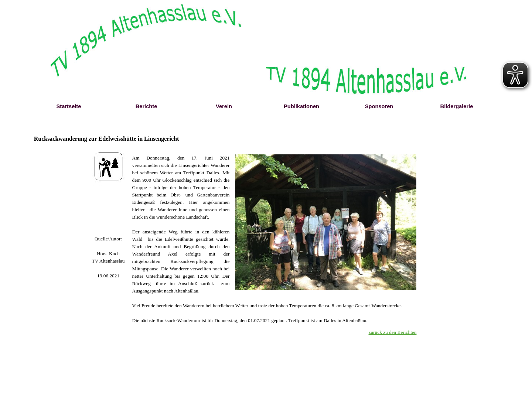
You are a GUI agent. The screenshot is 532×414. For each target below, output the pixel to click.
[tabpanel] (108, 257)
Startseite (69, 106)
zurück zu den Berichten (393, 332)
